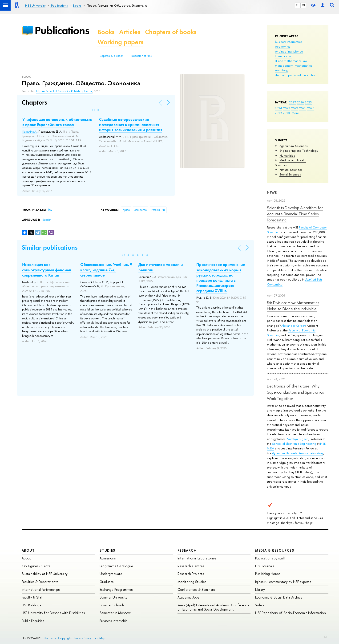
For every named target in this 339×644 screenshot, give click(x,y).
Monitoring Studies (192, 582)
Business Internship (114, 621)
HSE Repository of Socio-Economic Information (291, 613)
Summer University (113, 597)
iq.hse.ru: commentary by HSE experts (283, 582)
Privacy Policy (83, 638)
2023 (287, 108)
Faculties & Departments (40, 582)
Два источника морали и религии (161, 267)
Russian (47, 220)
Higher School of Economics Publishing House (64, 91)
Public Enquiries (33, 621)
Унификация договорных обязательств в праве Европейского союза (57, 122)
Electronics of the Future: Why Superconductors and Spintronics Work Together (295, 392)
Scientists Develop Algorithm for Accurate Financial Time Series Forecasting (295, 214)
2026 (300, 102)
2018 (286, 113)
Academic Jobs (188, 597)
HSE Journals (265, 566)
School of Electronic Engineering (294, 444)
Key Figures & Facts (36, 566)
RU (298, 5)
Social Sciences (290, 174)
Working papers (120, 42)
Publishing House (268, 574)
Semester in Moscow (115, 613)
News (272, 193)
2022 (295, 108)
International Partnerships (41, 589)
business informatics (288, 42)
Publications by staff (270, 558)
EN (303, 5)
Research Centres (191, 566)
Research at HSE (142, 56)
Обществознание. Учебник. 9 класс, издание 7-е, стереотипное (106, 270)
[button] (93, 110)
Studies (107, 550)
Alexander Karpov (293, 326)
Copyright (65, 638)
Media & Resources (275, 550)
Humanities (287, 155)
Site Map (99, 638)
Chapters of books (171, 32)
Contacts (50, 638)
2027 (293, 102)
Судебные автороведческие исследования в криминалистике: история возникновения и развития (131, 125)
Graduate (107, 582)
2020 (311, 108)
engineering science (289, 51)
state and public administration (296, 75)
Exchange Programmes (116, 589)
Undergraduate (111, 574)
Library (260, 589)
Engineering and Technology (299, 151)
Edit (326, 637)
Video (260, 605)
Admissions (108, 558)
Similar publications (50, 247)
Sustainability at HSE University (45, 574)
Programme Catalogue (116, 566)
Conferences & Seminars (196, 589)
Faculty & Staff (33, 597)
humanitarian (284, 56)
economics (282, 46)
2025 (308, 102)
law (305, 61)
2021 (303, 108)
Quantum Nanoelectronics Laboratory (298, 453)
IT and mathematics (288, 61)
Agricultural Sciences (293, 146)
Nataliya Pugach (298, 439)
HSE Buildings (31, 605)
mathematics (303, 65)
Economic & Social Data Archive (279, 597)
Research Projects (191, 574)
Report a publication (112, 56)
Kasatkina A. (30, 132)
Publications (62, 30)
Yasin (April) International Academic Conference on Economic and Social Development (213, 607)
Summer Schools (112, 605)
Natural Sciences (291, 170)
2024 (278, 108)
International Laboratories (197, 558)
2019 (278, 113)
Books (106, 32)
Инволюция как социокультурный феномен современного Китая (47, 270)
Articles (130, 32)
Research (187, 550)
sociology (282, 70)
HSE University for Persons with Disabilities (53, 613)
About (28, 550)
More (295, 113)
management (284, 65)
